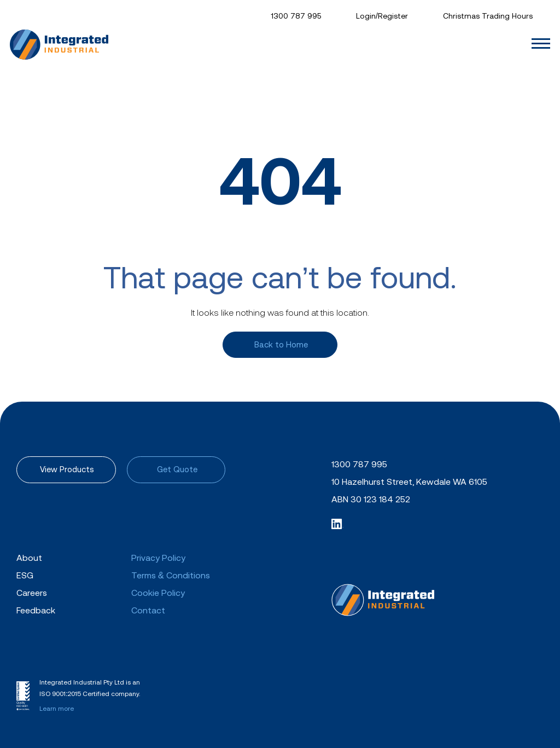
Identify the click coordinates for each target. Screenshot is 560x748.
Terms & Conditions (171, 575)
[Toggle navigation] (542, 44)
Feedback (36, 610)
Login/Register (382, 16)
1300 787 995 (296, 16)
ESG (25, 575)
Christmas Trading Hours (488, 16)
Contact (148, 610)
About (29, 558)
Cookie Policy (158, 593)
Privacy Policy (158, 558)
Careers (32, 593)
